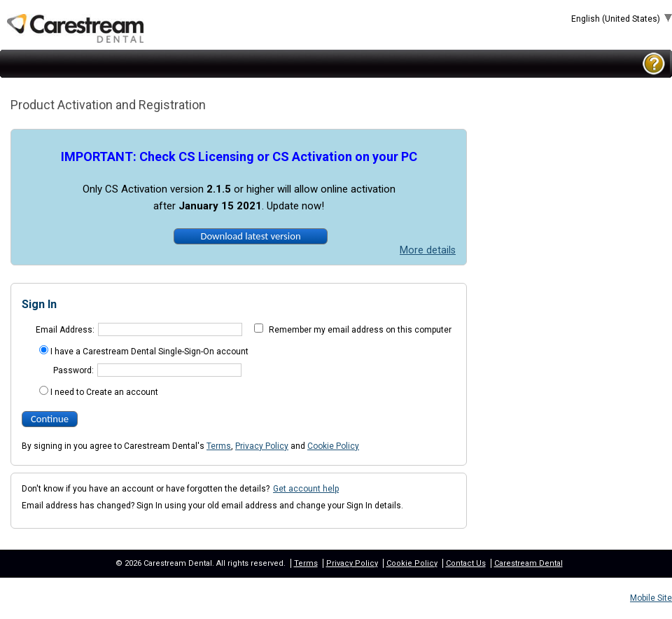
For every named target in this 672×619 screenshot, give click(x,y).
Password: (73, 370)
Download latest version (250, 236)
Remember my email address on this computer (360, 330)
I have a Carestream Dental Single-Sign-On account (149, 352)
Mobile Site (651, 598)
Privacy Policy (262, 446)
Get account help (306, 489)
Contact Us (466, 563)
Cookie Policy (333, 446)
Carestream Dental (528, 563)
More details (428, 250)
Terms (219, 446)
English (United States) (617, 19)
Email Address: (65, 330)
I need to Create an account (104, 392)
